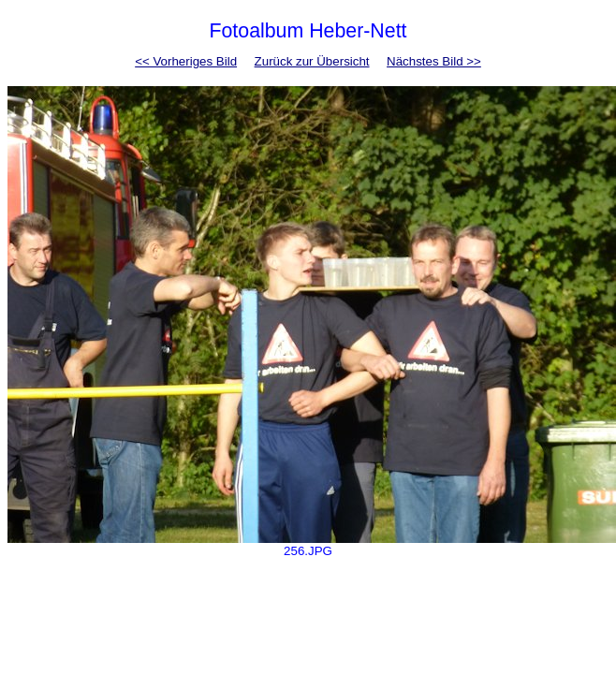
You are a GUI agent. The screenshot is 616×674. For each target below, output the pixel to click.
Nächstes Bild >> (434, 61)
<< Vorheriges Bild (186, 61)
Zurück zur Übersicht (312, 61)
